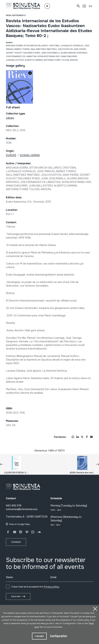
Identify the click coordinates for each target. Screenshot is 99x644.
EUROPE (11, 155)
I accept (39, 636)
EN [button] (90, 6)
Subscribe (16, 596)
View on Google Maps (20, 524)
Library (10, 118)
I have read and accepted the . (35, 587)
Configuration (58, 636)
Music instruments (16, 15)
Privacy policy (51, 587)
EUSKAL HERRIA (30, 155)
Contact (16, 542)
